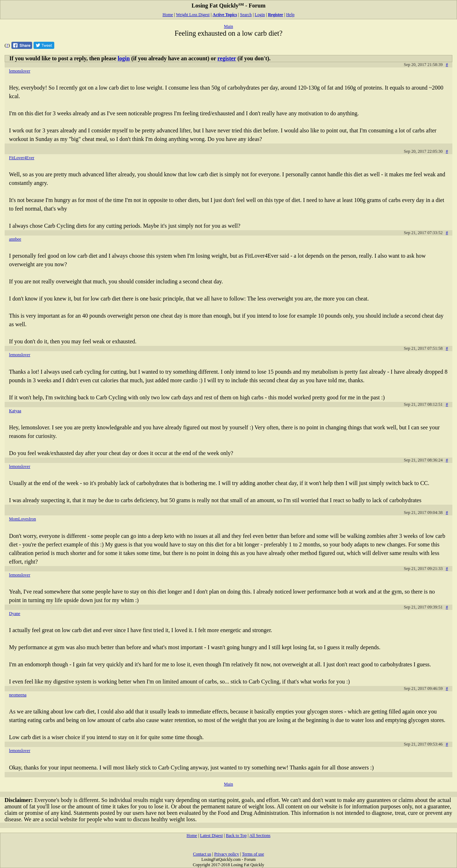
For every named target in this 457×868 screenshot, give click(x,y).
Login (260, 15)
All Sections (260, 836)
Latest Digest (211, 836)
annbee (15, 239)
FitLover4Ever (22, 158)
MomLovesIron (22, 519)
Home (168, 15)
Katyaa (15, 411)
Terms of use (253, 854)
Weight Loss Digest (193, 15)
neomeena (18, 695)
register (227, 58)
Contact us (202, 854)
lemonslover (19, 71)
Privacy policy (227, 854)
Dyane (14, 614)
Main (228, 26)
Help (290, 15)
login (124, 58)
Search (246, 15)
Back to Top (236, 836)
